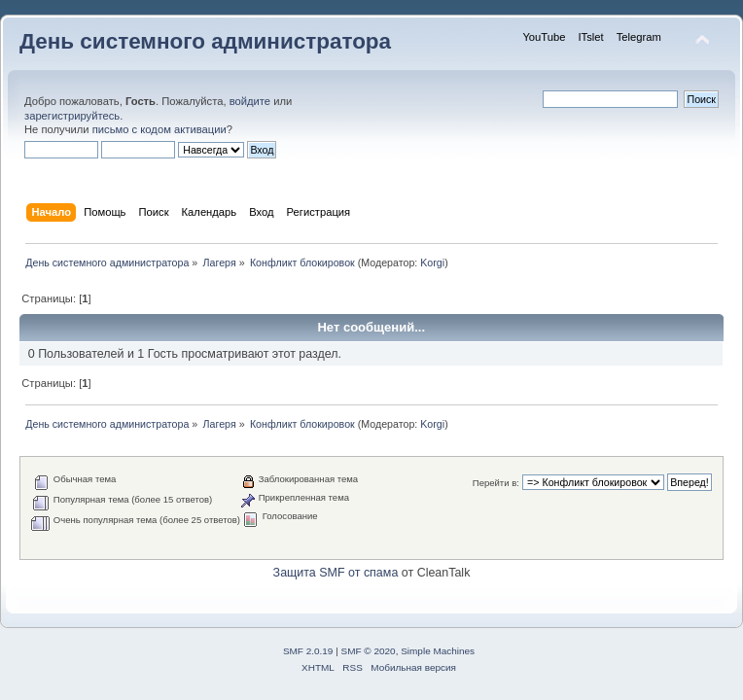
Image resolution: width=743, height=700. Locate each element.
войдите (250, 101)
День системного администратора (205, 41)
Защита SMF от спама (336, 573)
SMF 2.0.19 (308, 651)
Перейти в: (496, 483)
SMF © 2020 (369, 651)
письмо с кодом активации (159, 129)
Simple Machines (438, 651)
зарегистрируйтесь (72, 116)
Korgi (432, 262)
